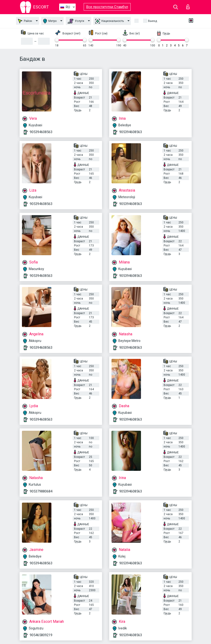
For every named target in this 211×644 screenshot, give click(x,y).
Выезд (153, 21)
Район (25, 21)
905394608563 (41, 132)
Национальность (110, 21)
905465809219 (41, 635)
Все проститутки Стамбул (107, 7)
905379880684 (41, 491)
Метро (50, 21)
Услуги (76, 21)
